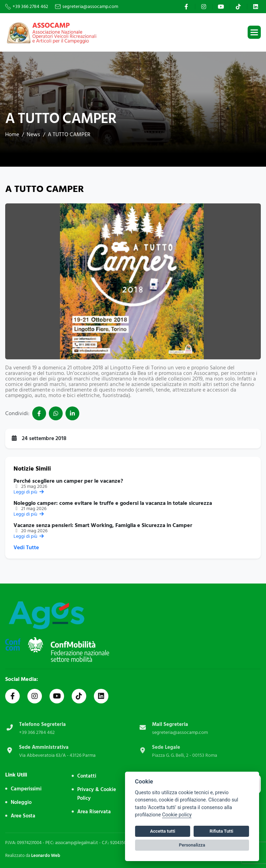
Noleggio (21, 802)
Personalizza (192, 845)
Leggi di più (29, 492)
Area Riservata (94, 812)
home (12, 134)
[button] (254, 32)
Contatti (87, 776)
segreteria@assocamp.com (90, 7)
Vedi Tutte (26, 547)
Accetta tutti (163, 831)
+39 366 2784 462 (30, 7)
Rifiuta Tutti (221, 831)
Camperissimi (26, 789)
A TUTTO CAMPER (69, 134)
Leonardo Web (46, 856)
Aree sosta (23, 816)
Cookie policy (177, 815)
